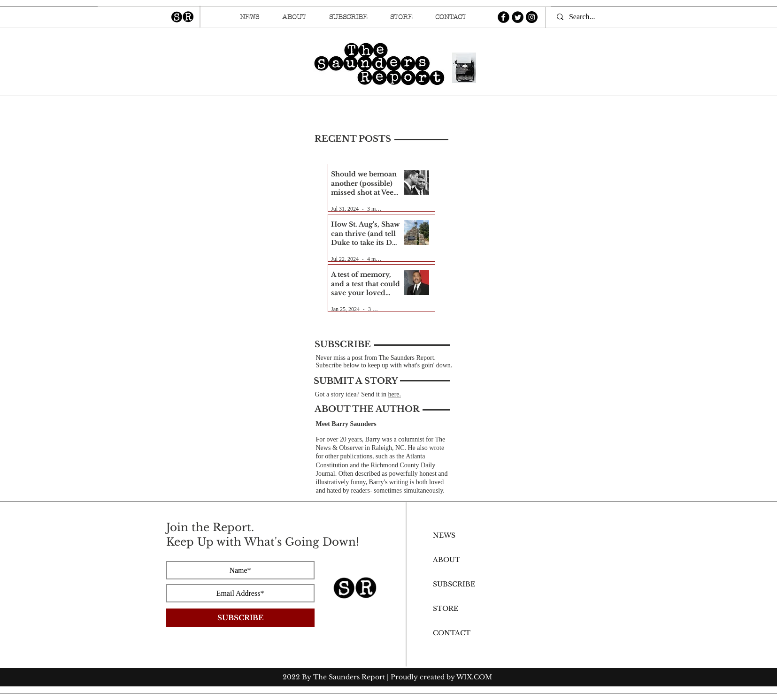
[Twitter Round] (518, 17)
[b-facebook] (504, 17)
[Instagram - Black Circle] (532, 17)
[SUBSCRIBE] (240, 618)
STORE (446, 609)
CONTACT (452, 633)
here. (394, 394)
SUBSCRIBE (454, 584)
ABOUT (446, 560)
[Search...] (586, 17)
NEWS (444, 535)
